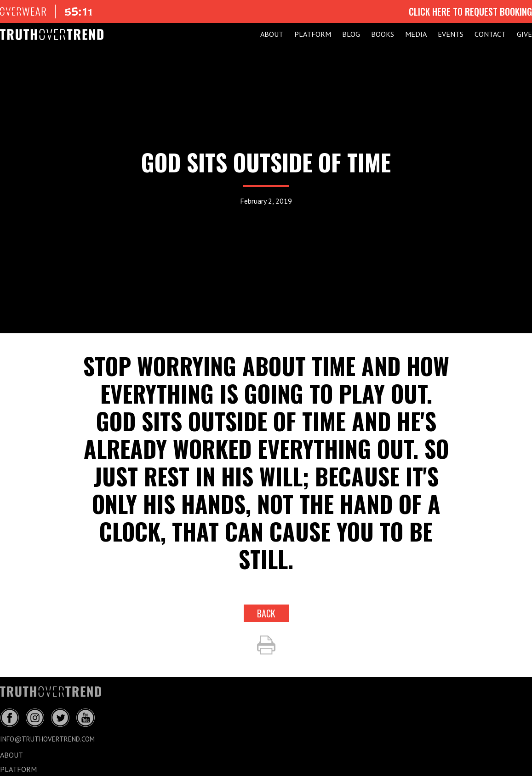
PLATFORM (313, 34)
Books (383, 34)
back (266, 613)
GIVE (524, 34)
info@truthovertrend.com (47, 739)
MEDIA (416, 34)
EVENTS (451, 34)
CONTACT (490, 34)
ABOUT (272, 34)
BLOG (351, 34)
